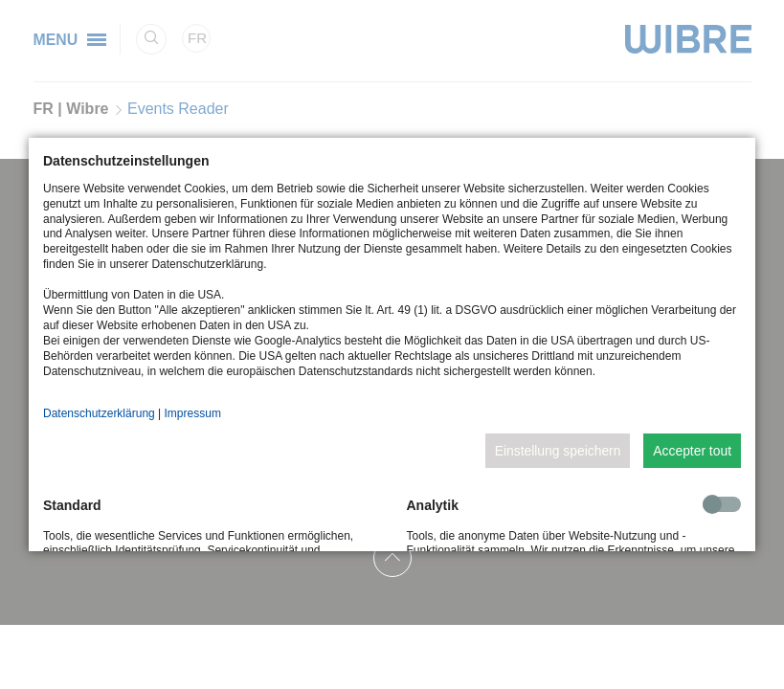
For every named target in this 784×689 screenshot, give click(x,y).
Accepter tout (692, 451)
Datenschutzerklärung (99, 413)
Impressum (193, 413)
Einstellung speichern (558, 451)
